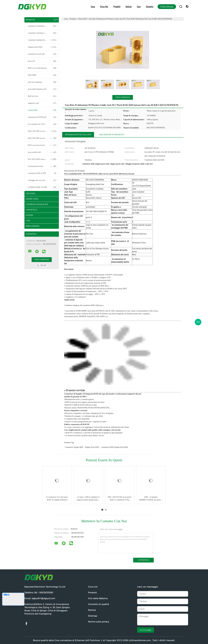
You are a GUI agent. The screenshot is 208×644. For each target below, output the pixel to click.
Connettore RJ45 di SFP (42, 173)
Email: (40, 598)
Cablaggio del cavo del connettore (42, 180)
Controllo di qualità (37, 204)
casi (28, 221)
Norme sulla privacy (99, 622)
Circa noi (104, 7)
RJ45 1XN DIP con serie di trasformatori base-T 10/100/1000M (42, 131)
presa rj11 (42, 61)
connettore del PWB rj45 (42, 117)
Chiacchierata (167, 7)
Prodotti (117, 7)
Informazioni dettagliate (78, 135)
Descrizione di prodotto (112, 135)
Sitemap (93, 616)
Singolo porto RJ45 (42, 47)
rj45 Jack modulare (42, 82)
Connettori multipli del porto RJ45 (42, 40)
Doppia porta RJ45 (92, 447)
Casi (139, 7)
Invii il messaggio (146, 630)
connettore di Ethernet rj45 (42, 26)
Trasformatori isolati (42, 166)
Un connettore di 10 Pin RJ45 (42, 124)
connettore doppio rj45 (74, 447)
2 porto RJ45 (42, 110)
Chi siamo (31, 194)
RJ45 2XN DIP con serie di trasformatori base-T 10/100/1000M (42, 138)
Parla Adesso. (33, 226)
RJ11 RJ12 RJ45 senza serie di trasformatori (42, 159)
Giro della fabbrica (98, 598)
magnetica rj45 (42, 103)
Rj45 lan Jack (42, 96)
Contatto (150, 7)
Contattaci (31, 210)
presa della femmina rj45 (42, 89)
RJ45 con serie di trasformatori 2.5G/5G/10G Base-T (42, 145)
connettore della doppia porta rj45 (115, 447)
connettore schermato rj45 (42, 33)
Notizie (129, 7)
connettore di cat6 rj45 (42, 54)
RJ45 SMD (42, 75)
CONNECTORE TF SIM (42, 187)
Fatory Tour (32, 199)
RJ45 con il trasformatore (42, 68)
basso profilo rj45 (42, 152)
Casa (93, 7)
